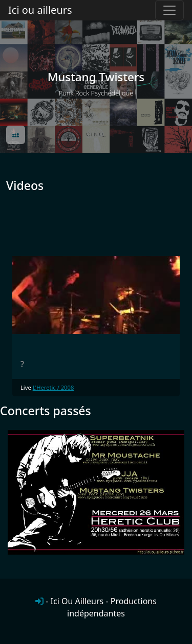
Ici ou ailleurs (40, 10)
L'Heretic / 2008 (54, 387)
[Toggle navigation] (169, 10)
